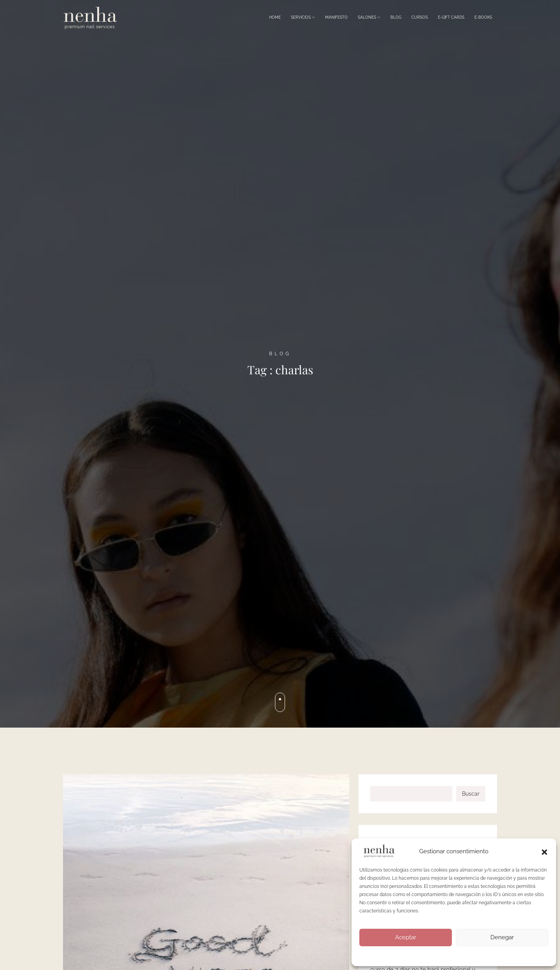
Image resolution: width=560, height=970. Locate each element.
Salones (369, 17)
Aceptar (406, 937)
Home (275, 17)
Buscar (471, 794)
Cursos (420, 17)
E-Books (483, 17)
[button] (544, 851)
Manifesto (336, 17)
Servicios (303, 17)
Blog (396, 17)
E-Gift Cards (451, 17)
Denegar (502, 937)
